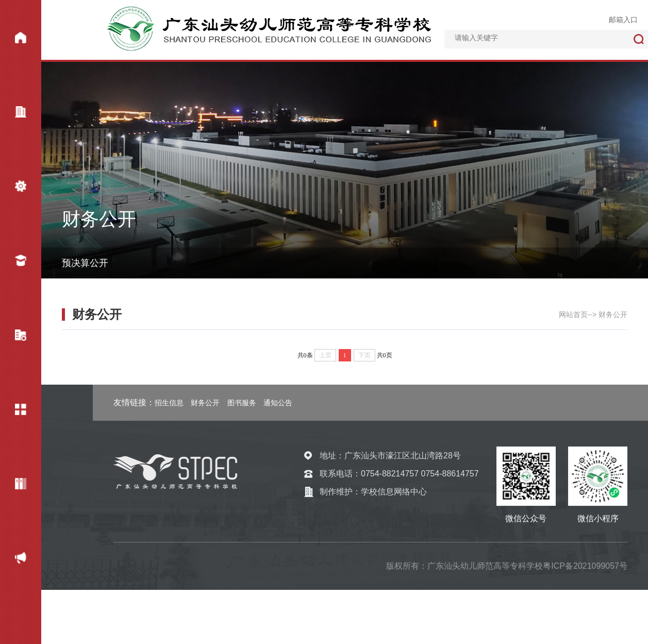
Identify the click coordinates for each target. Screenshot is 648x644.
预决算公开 (85, 263)
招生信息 (169, 403)
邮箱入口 (623, 20)
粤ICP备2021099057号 (585, 566)
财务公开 (13, 560)
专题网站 (13, 486)
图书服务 (242, 403)
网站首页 (13, 40)
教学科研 (13, 337)
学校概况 (13, 114)
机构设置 (13, 188)
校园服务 (13, 411)
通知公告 (278, 403)
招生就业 (13, 262)
